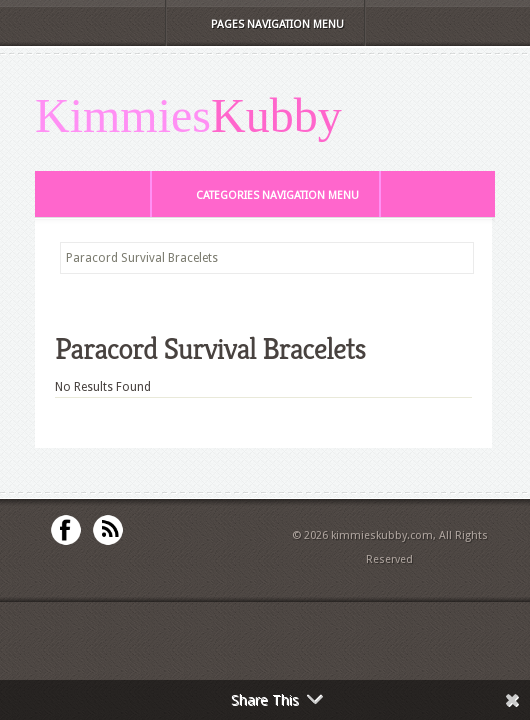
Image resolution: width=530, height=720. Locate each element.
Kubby (276, 116)
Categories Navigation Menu (264, 195)
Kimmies (123, 116)
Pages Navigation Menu (264, 24)
